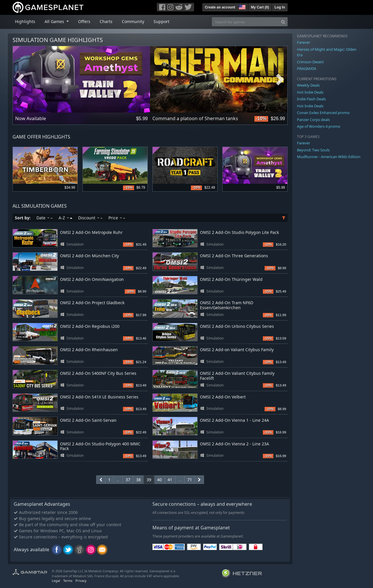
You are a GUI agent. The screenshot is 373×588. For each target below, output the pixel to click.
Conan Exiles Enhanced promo (323, 113)
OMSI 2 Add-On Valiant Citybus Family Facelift (237, 376)
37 (128, 480)
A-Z (65, 218)
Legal (56, 581)
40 (159, 480)
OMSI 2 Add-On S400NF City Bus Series (98, 373)
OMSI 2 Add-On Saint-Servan (88, 420)
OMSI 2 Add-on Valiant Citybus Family (237, 350)
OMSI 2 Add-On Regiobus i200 (90, 326)
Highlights (25, 21)
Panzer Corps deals (313, 120)
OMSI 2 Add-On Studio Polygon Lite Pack (239, 232)
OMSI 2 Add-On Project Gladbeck (92, 303)
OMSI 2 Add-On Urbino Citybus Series (237, 326)
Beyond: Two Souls (313, 150)
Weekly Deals (308, 85)
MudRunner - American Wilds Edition (329, 157)
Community (133, 21)
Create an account (220, 7)
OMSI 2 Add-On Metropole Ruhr (91, 232)
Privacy (81, 581)
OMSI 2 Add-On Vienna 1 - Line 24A (234, 420)
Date (45, 218)
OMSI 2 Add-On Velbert (223, 397)
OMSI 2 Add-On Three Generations (234, 256)
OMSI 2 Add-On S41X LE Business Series (99, 397)
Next (280, 80)
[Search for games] (245, 22)
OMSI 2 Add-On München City (89, 256)
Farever (303, 42)
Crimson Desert (310, 62)
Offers (84, 21)
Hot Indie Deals (310, 92)
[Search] (283, 22)
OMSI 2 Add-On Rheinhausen (89, 350)
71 (190, 480)
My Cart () (260, 7)
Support (161, 21)
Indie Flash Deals (311, 99)
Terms (68, 581)
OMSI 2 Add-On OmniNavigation (92, 279)
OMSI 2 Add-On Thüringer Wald (231, 279)
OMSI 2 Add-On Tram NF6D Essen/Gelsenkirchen (227, 305)
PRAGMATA (307, 69)
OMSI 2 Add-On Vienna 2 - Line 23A (234, 444)
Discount (90, 218)
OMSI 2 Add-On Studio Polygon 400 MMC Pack (100, 446)
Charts (106, 21)
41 (170, 480)
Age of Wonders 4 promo (319, 126)
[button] (242, 6)
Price (117, 218)
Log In (280, 7)
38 (138, 480)
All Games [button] (55, 21)
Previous (20, 80)
